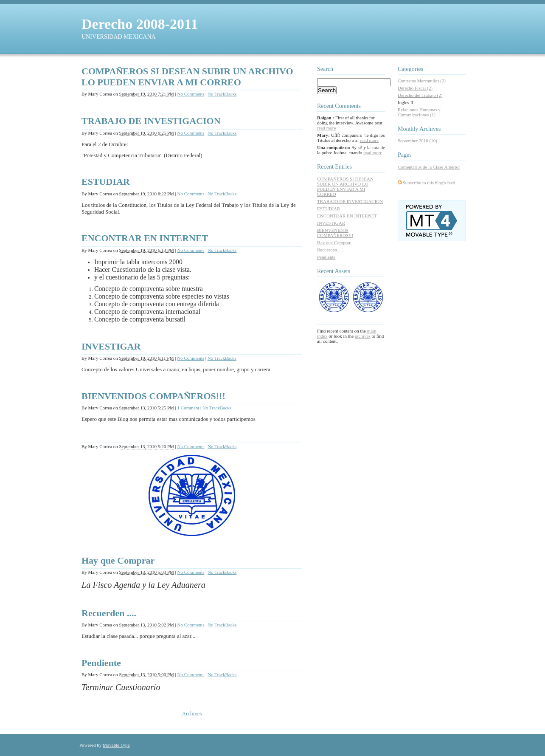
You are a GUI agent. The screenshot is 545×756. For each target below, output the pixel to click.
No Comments (191, 94)
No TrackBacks (222, 94)
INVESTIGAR (111, 346)
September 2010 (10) (417, 141)
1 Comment (188, 408)
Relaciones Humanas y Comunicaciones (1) (419, 112)
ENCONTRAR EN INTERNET (145, 238)
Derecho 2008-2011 (140, 24)
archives (363, 336)
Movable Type (116, 745)
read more (326, 128)
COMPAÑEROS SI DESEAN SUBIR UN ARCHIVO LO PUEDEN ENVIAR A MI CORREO (187, 77)
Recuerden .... (109, 613)
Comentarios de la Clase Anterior (429, 167)
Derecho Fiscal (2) (415, 88)
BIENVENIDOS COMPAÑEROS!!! (153, 396)
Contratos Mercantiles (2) (422, 81)
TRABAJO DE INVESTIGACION (151, 121)
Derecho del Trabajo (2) (420, 95)
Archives (192, 713)
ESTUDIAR (106, 182)
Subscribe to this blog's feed (429, 183)
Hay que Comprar (118, 560)
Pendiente (101, 663)
